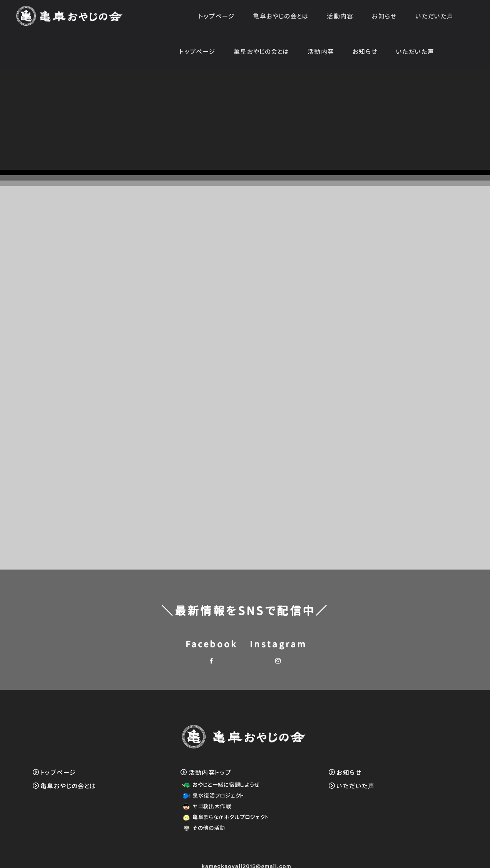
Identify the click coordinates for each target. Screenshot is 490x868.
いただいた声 (434, 16)
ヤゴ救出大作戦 (205, 774)
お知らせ (385, 16)
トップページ (217, 16)
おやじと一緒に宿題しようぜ (220, 752)
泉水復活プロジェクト (212, 763)
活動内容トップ (206, 740)
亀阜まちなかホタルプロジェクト (224, 785)
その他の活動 (202, 795)
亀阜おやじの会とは (281, 16)
